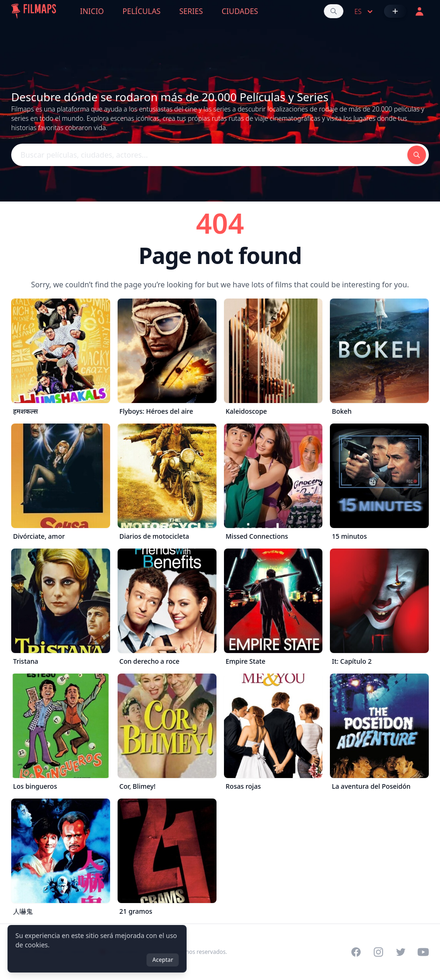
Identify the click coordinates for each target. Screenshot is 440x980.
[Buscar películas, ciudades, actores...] (334, 11)
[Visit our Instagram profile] (378, 952)
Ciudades (240, 11)
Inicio (92, 11)
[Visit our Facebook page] (356, 952)
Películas (142, 11)
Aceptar (163, 960)
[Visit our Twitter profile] (401, 952)
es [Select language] (365, 12)
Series (191, 11)
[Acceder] (419, 11)
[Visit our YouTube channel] (423, 952)
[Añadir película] (395, 11)
